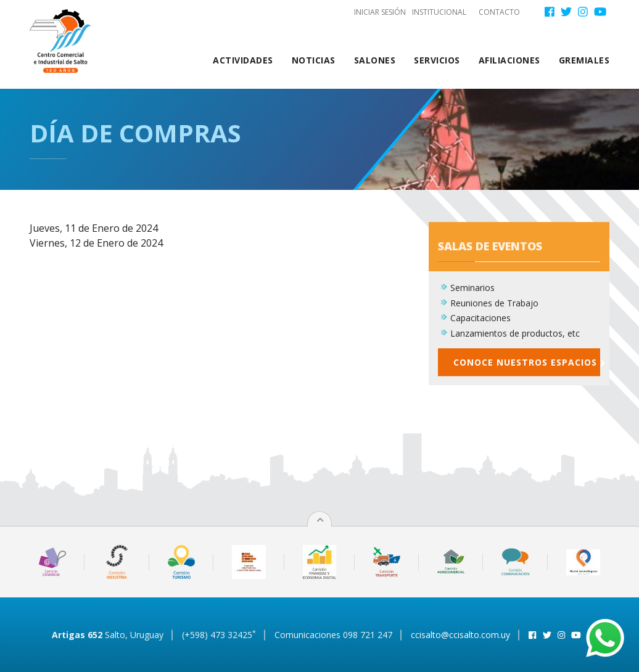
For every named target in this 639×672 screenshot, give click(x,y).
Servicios (437, 60)
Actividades (243, 60)
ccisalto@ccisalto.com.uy (460, 635)
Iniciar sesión (380, 12)
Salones (375, 60)
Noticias (314, 60)
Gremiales (584, 60)
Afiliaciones (509, 60)
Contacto (499, 12)
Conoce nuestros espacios (527, 368)
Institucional (439, 12)
